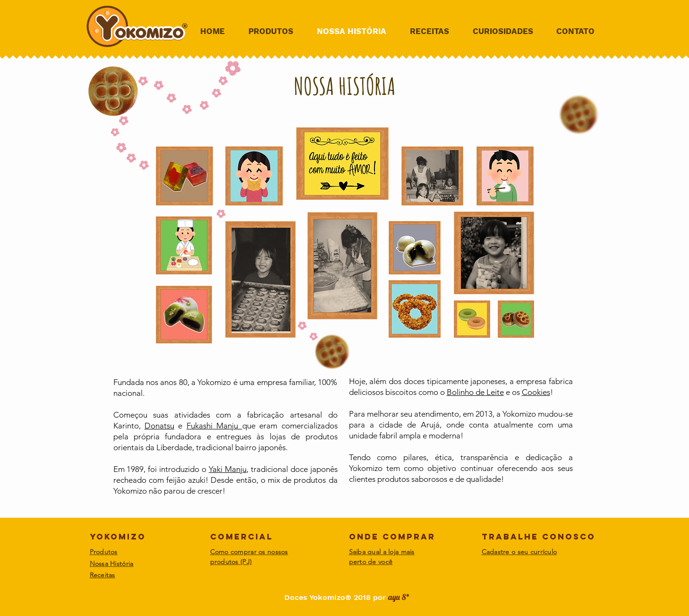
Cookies (536, 392)
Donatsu (159, 426)
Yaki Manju (228, 469)
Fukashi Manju (214, 426)
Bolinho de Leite (475, 392)
